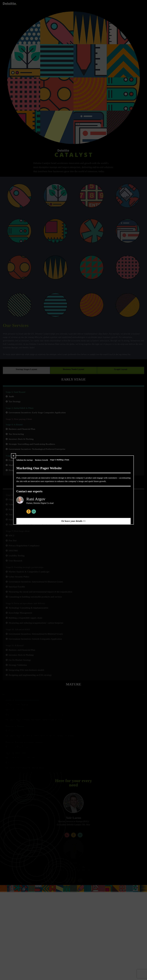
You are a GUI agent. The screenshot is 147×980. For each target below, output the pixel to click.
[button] (13, 456)
